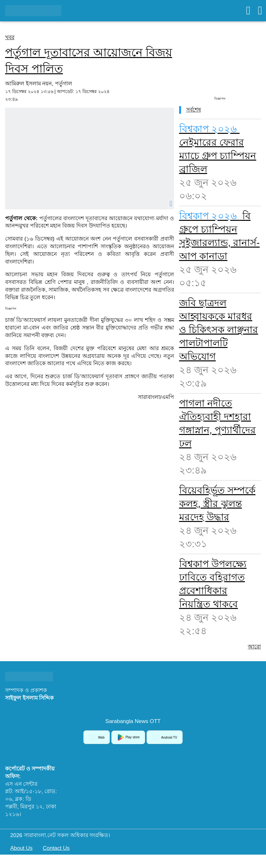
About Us (21, 848)
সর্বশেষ (194, 110)
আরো (254, 647)
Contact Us (56, 848)
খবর (10, 37)
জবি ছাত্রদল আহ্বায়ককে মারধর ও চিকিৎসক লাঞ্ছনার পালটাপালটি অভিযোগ (219, 330)
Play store (128, 737)
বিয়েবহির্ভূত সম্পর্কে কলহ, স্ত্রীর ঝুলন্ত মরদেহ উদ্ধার (217, 504)
